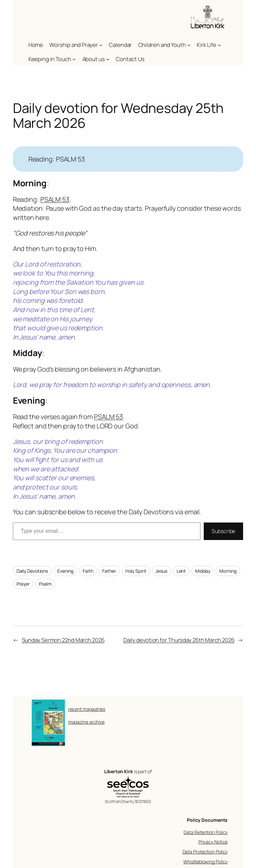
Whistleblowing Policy (205, 862)
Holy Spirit (136, 571)
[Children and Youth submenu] (189, 45)
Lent (181, 571)
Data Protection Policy (205, 852)
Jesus (161, 571)
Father (109, 571)
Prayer (23, 584)
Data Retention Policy (206, 832)
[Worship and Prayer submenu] (101, 45)
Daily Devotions (32, 571)
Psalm (45, 584)
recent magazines (87, 709)
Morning (228, 571)
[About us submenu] (108, 59)
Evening (65, 571)
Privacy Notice (213, 842)
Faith (88, 571)
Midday (203, 571)
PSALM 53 (55, 199)
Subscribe (223, 531)
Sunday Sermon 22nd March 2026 (63, 640)
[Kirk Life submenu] (219, 45)
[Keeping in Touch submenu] (74, 59)
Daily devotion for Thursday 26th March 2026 (179, 640)
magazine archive (86, 722)
